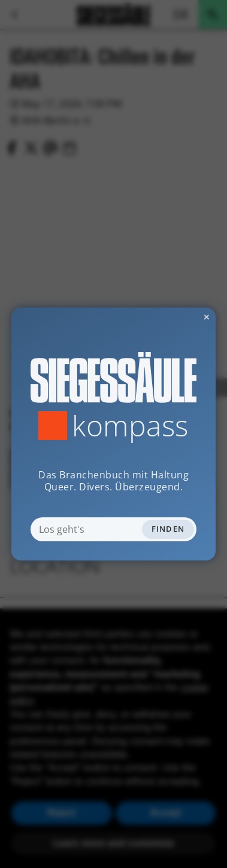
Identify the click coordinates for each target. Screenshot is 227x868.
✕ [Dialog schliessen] (177, 317)
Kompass (130, 426)
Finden (168, 529)
